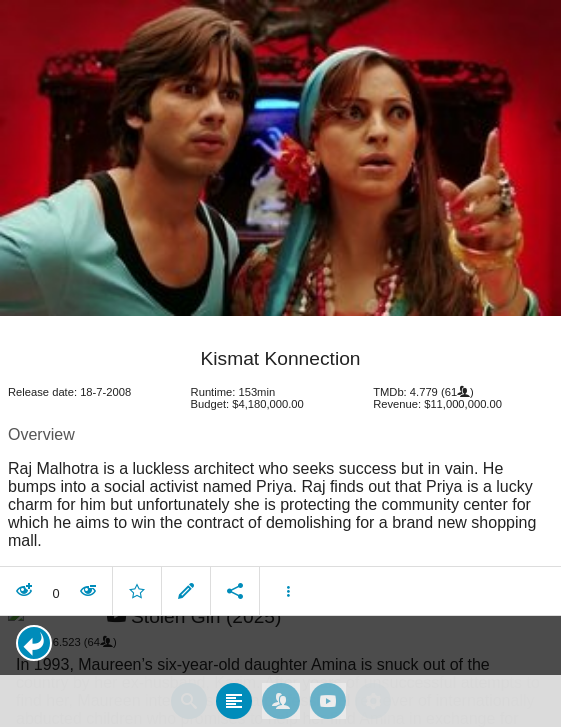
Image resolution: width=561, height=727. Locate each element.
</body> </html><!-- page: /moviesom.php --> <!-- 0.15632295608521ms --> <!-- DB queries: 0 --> (280, 363)
